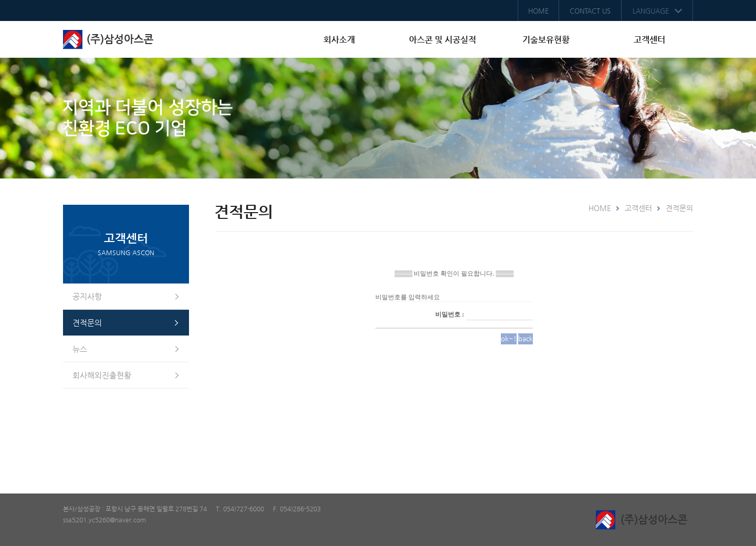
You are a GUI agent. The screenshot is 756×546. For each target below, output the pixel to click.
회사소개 (339, 40)
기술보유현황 (546, 40)
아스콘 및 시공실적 (443, 40)
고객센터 (649, 40)
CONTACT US (590, 11)
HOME (538, 11)
